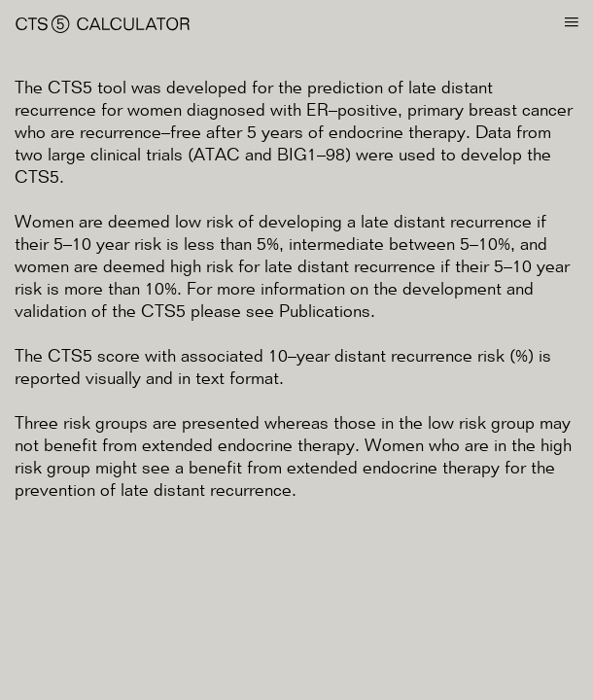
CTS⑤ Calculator (103, 24)
